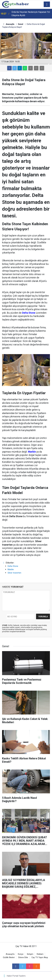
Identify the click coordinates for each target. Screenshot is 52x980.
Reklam (40, 954)
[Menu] (47, 4)
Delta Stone (13, 566)
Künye (21, 954)
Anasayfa (10, 954)
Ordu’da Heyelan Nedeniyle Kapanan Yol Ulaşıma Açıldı (31, 14)
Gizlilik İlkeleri (9, 957)
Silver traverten (14, 573)
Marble (11, 569)
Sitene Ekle (23, 957)
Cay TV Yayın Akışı (40, 957)
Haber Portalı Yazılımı (16, 976)
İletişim (30, 954)
